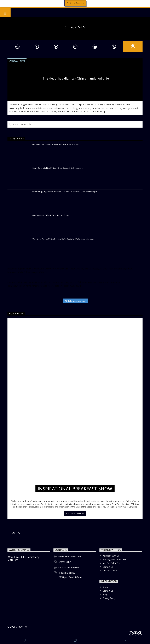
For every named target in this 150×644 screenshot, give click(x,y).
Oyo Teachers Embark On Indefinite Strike (51, 215)
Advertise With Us (111, 556)
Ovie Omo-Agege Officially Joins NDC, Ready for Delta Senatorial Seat (63, 239)
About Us (107, 587)
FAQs (105, 594)
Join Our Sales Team (112, 563)
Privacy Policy (109, 598)
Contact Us (108, 567)
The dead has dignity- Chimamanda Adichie (76, 78)
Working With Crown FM (114, 560)
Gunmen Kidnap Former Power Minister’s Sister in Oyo (56, 144)
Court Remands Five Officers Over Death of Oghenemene (57, 168)
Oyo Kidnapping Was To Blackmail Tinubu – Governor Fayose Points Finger (65, 192)
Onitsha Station (75, 3)
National (13, 61)
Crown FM (22, 627)
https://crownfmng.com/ (70, 557)
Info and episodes (75, 514)
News (23, 61)
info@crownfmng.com (69, 567)
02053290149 (65, 562)
